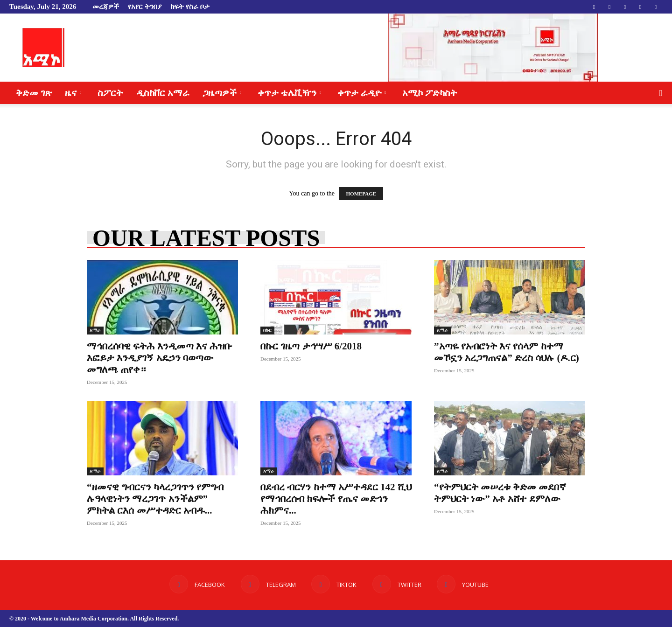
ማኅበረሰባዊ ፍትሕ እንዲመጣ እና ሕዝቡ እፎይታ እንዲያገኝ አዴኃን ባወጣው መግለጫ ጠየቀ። (159, 358)
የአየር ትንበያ (145, 7)
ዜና (73, 93)
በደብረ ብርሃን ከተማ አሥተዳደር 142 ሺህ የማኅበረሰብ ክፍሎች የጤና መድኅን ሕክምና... (336, 499)
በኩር (267, 330)
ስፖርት (110, 93)
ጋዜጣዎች (222, 93)
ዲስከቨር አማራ (163, 93)
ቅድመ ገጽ (34, 93)
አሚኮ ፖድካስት (430, 93)
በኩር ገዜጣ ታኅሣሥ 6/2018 (311, 346)
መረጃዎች (106, 7)
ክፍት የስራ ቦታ (190, 7)
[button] (661, 94)
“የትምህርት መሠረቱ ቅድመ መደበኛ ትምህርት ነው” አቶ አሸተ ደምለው (500, 493)
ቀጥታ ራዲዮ (362, 93)
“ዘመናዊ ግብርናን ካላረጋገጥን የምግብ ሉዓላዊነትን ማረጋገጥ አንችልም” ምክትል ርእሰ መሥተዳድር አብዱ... (155, 499)
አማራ (95, 330)
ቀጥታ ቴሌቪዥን (289, 93)
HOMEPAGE (361, 194)
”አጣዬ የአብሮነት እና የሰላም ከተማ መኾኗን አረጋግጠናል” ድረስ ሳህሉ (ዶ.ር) (507, 352)
